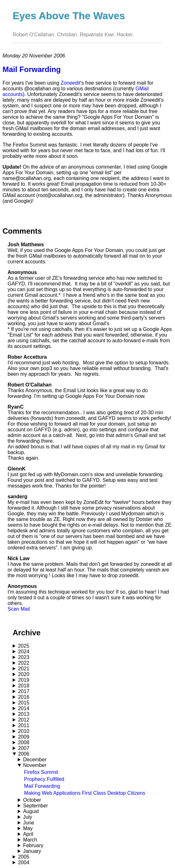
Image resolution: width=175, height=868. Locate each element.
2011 (24, 725)
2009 (24, 737)
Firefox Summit (41, 772)
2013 (24, 714)
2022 (24, 663)
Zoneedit (71, 83)
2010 (24, 731)
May (28, 828)
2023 (24, 657)
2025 (24, 646)
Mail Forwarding (42, 786)
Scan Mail (19, 609)
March (30, 840)
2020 (24, 674)
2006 (24, 754)
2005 (24, 857)
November (35, 765)
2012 (24, 720)
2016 (24, 697)
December (35, 760)
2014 (24, 708)
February (33, 845)
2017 (24, 691)
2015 (24, 703)
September (35, 806)
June (29, 823)
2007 (24, 748)
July (28, 817)
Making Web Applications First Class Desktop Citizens (85, 793)
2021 (24, 669)
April (28, 834)
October (32, 800)
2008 (24, 742)
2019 (24, 680)
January (32, 851)
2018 (24, 686)
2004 (24, 862)
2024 (24, 652)
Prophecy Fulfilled (44, 779)
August (31, 811)
